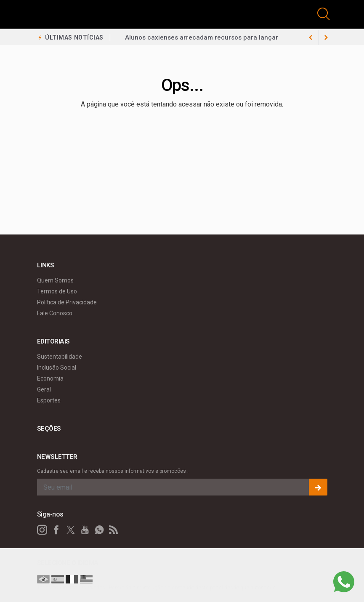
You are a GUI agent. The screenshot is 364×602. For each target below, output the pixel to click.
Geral (44, 389)
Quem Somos (55, 280)
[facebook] (56, 530)
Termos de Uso (57, 291)
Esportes (49, 400)
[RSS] (114, 530)
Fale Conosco (55, 313)
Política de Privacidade (67, 302)
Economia (50, 378)
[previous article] (326, 37)
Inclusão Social (57, 368)
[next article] (311, 37)
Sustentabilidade (60, 357)
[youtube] (85, 530)
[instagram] (42, 530)
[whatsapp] (99, 530)
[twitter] (71, 530)
